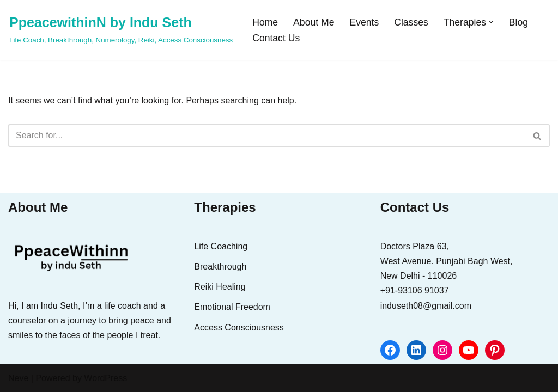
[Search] (267, 136)
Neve (18, 378)
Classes (411, 22)
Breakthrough (220, 267)
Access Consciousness (239, 327)
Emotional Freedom (232, 307)
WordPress (105, 378)
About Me (314, 22)
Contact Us (276, 38)
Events (364, 22)
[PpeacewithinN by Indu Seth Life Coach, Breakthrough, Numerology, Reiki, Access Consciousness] (121, 29)
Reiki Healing (220, 287)
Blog (518, 22)
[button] (491, 22)
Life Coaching (221, 246)
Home (265, 22)
